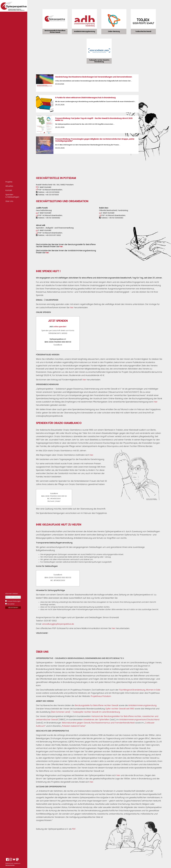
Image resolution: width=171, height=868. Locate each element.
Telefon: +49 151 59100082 (48, 218)
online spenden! (60, 327)
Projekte (9, 182)
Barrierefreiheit (10, 865)
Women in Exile (153, 690)
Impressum (17, 863)
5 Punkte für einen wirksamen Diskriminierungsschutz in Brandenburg (85, 98)
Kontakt (9, 190)
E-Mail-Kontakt (44, 187)
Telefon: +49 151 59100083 (111, 218)
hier (61, 247)
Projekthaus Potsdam (101, 696)
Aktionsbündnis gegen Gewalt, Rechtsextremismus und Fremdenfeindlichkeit (98, 723)
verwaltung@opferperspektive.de (58, 624)
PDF (74, 829)
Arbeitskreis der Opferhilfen (96, 720)
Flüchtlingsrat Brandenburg (132, 690)
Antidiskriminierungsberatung (142, 706)
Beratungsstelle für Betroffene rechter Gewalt (97, 706)
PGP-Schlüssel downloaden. (49, 190)
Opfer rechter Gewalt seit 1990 (120, 709)
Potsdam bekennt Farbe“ (74, 726)
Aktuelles (9, 186)
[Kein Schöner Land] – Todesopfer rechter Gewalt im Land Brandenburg (85, 712)
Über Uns (9, 201)
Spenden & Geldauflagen (12, 196)
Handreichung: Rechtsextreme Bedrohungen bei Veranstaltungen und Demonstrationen (94, 77)
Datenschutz (9, 863)
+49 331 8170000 (52, 192)
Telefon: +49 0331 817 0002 (48, 235)
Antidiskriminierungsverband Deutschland (139, 720)
